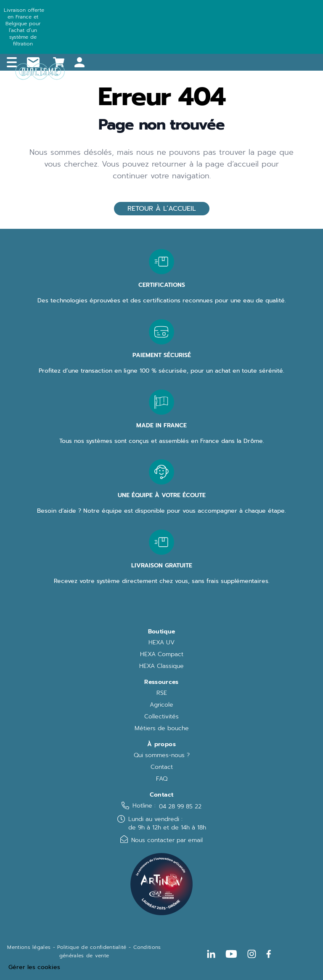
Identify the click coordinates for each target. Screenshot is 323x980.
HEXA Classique (161, 666)
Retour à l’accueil (162, 209)
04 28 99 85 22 (180, 807)
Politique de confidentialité (92, 947)
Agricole (161, 705)
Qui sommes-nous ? (162, 755)
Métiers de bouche (162, 728)
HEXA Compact (162, 654)
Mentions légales (29, 947)
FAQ (162, 779)
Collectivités (161, 717)
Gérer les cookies (34, 967)
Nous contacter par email (167, 840)
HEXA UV (161, 643)
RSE (162, 693)
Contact (162, 767)
